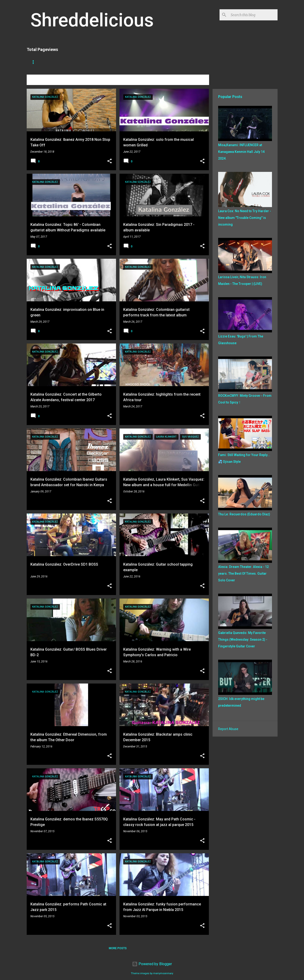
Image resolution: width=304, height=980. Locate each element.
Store (54, 62)
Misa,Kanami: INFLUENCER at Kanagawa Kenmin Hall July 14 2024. (241, 152)
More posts (118, 948)
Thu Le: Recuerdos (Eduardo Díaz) (244, 514)
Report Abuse (228, 729)
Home (35, 62)
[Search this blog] (253, 15)
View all (199, 80)
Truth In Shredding (84, 62)
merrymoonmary (163, 973)
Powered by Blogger (152, 964)
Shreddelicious (92, 20)
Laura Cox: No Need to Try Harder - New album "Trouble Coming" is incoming (245, 218)
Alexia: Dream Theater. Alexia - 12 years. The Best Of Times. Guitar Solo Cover (243, 574)
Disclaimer (137, 62)
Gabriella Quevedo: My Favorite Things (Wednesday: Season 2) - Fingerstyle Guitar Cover (243, 640)
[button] (110, 161)
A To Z (113, 62)
